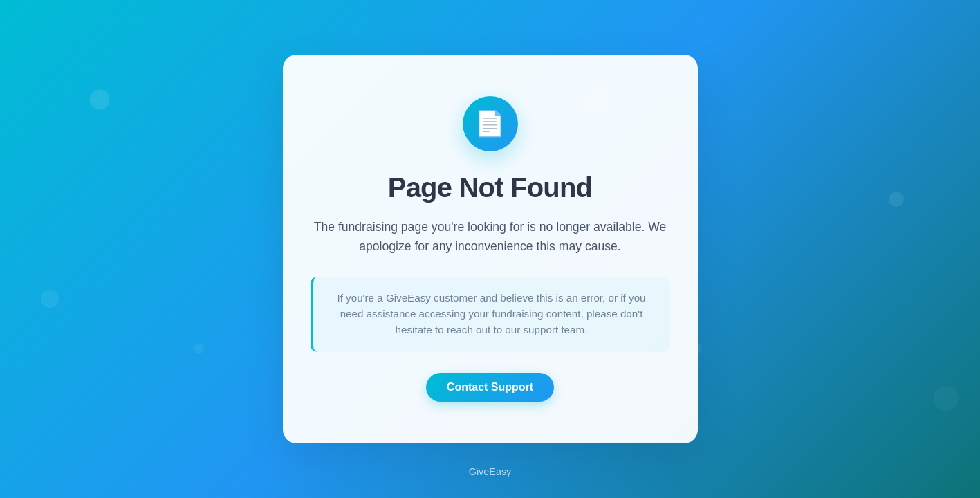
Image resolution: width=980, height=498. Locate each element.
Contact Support (490, 387)
